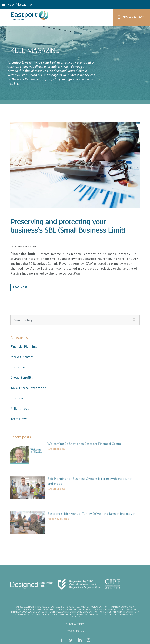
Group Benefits (22, 377)
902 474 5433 (134, 17)
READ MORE (20, 287)
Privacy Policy (75, 631)
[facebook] (62, 640)
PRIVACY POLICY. (89, 607)
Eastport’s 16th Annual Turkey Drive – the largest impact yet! (92, 511)
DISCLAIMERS (75, 624)
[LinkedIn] (80, 640)
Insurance (18, 367)
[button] (75, 4)
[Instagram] (89, 640)
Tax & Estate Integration (28, 388)
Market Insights (22, 357)
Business (17, 398)
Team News (19, 419)
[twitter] (71, 640)
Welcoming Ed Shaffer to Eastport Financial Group (84, 441)
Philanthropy (20, 408)
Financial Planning (24, 346)
